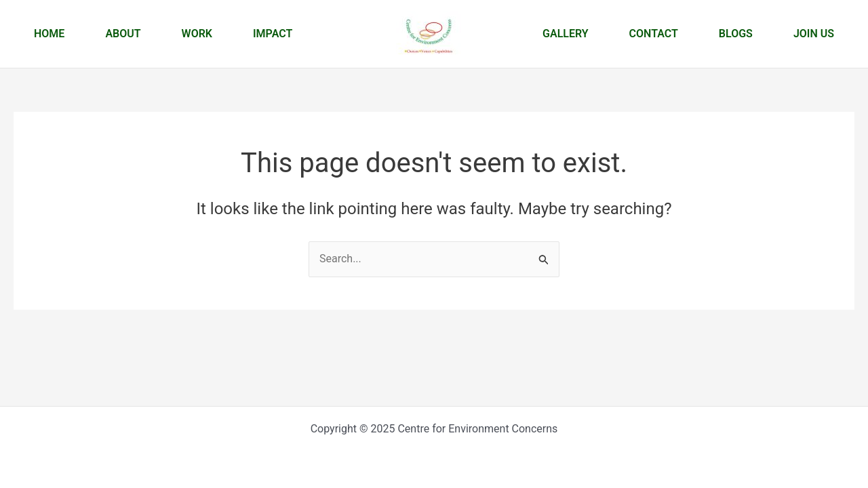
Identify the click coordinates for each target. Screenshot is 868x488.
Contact (654, 34)
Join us (814, 34)
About (123, 34)
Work (197, 34)
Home (49, 34)
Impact (273, 34)
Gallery (566, 34)
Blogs (736, 34)
